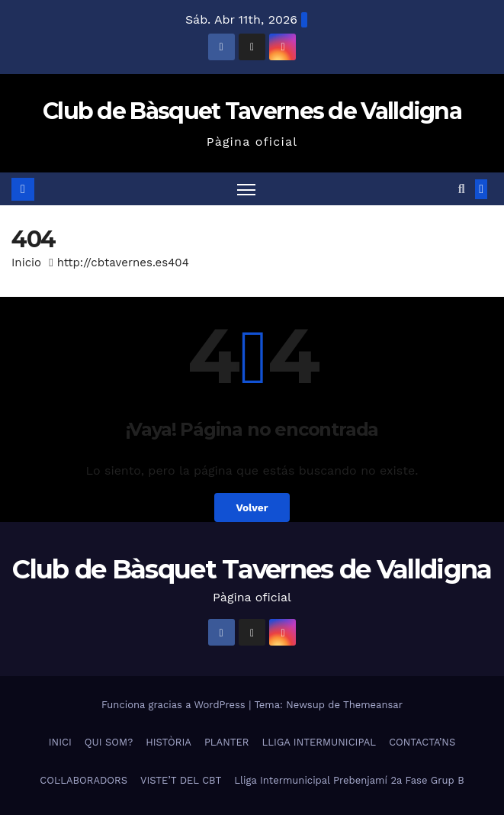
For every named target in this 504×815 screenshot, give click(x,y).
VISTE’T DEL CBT (181, 780)
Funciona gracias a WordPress (175, 705)
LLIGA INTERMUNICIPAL (319, 742)
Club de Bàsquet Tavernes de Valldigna (252, 111)
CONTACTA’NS (422, 742)
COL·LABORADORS (83, 780)
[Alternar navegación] (246, 189)
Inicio (26, 263)
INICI (60, 742)
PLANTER (227, 742)
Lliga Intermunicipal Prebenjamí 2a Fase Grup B (349, 780)
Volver (252, 507)
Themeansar (373, 705)
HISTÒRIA (169, 742)
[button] (462, 189)
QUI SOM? (109, 742)
